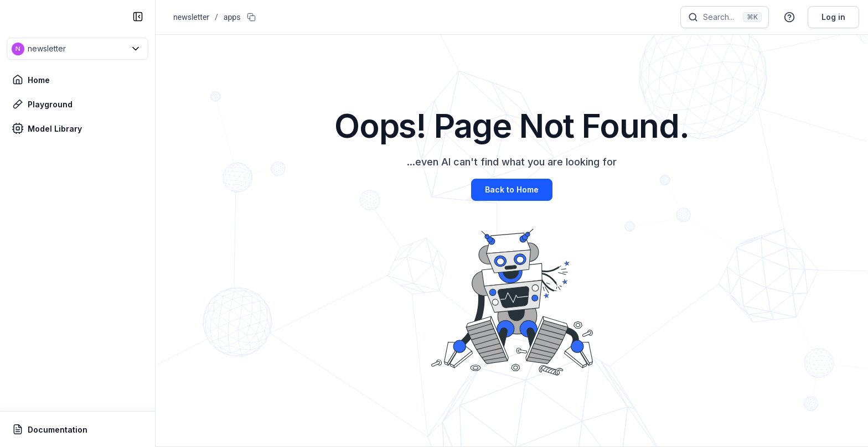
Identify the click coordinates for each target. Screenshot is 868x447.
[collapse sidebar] (138, 17)
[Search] (725, 17)
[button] (77, 49)
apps (232, 17)
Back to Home (512, 189)
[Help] (789, 17)
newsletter (191, 17)
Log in (833, 17)
